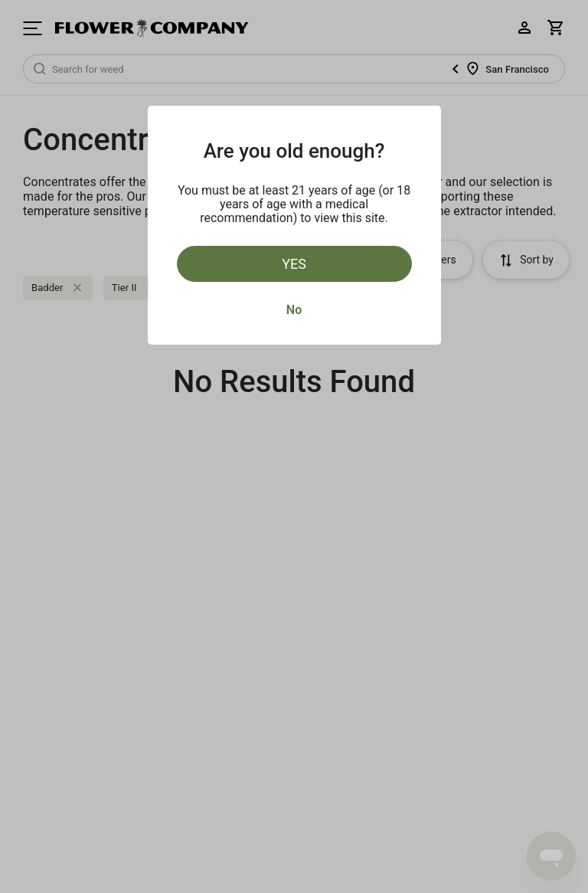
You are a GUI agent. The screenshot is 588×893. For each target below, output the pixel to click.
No (294, 310)
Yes (294, 264)
